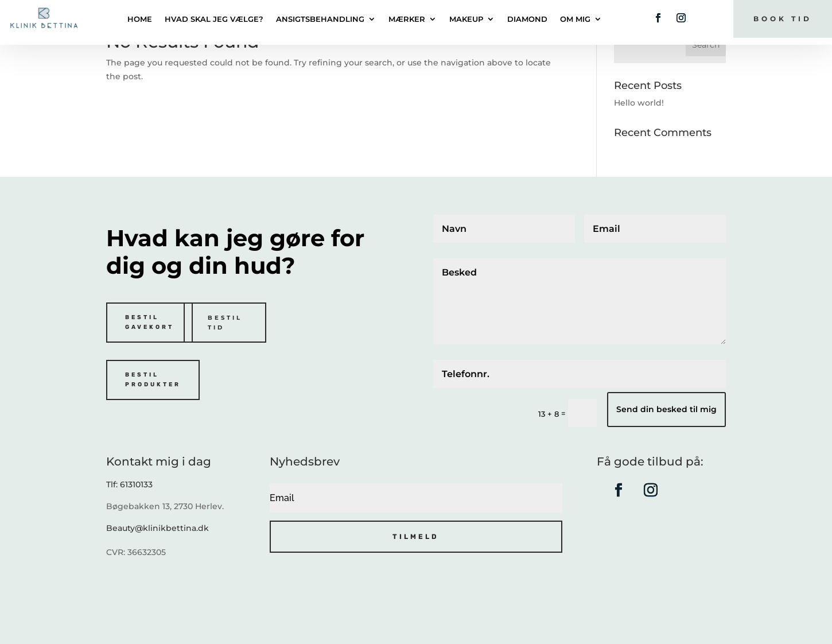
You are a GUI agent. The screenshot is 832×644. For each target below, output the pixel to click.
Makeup (466, 19)
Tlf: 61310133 (129, 484)
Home (140, 19)
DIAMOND (527, 19)
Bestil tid (225, 323)
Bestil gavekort (149, 322)
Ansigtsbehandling (320, 19)
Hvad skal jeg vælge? (214, 19)
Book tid (783, 19)
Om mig (575, 19)
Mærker (407, 19)
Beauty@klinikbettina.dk (158, 528)
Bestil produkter (153, 380)
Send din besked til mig (666, 409)
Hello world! (639, 103)
